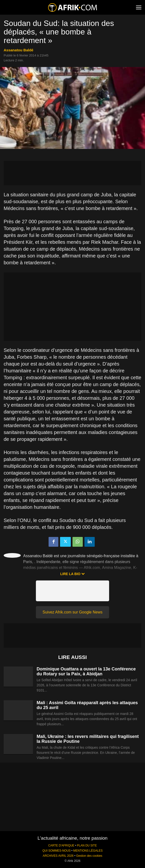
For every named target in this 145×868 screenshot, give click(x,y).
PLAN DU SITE (87, 846)
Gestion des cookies (89, 856)
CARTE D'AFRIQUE (61, 846)
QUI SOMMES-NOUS (57, 851)
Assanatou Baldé (19, 50)
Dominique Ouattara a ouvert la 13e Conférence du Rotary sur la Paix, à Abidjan (86, 671)
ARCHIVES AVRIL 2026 (58, 856)
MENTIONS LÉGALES (88, 851)
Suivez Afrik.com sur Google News (72, 612)
